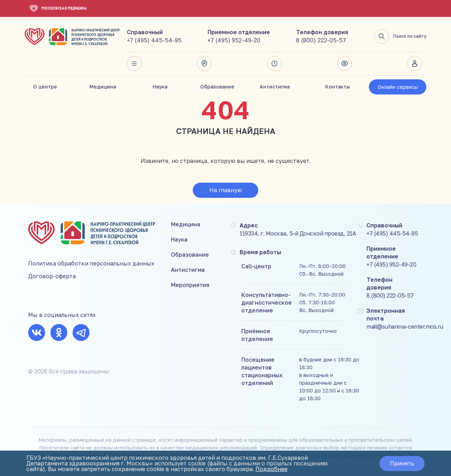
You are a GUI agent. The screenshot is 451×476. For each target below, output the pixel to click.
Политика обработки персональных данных (91, 263)
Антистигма (275, 87)
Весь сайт (134, 63)
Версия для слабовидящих (345, 63)
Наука (160, 87)
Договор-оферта (52, 276)
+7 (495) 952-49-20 (234, 40)
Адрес (204, 63)
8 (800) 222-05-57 (321, 40)
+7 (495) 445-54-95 (154, 40)
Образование (217, 87)
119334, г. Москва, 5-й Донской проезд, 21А (298, 233)
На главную (226, 190)
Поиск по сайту (400, 36)
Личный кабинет (415, 63)
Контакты (338, 87)
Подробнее (271, 469)
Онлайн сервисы (398, 87)
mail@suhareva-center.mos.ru (405, 327)
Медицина (103, 87)
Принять (402, 463)
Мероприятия (190, 285)
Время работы (274, 63)
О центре (45, 87)
